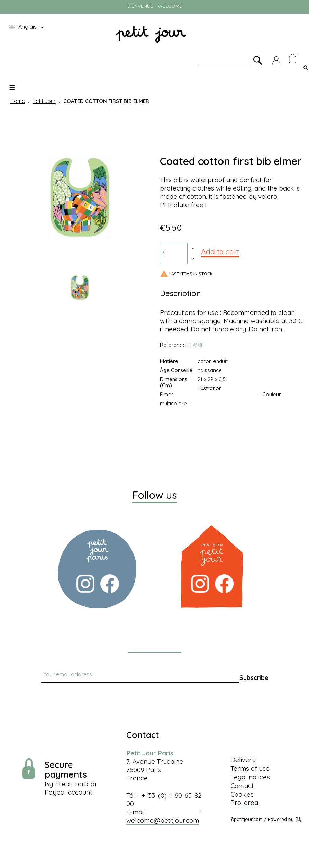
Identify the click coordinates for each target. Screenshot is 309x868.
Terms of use (250, 768)
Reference (173, 345)
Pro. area (244, 803)
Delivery (243, 760)
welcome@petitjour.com (163, 820)
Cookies (242, 794)
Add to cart (220, 251)
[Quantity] (174, 254)
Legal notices (250, 777)
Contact (242, 786)
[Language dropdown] (28, 27)
